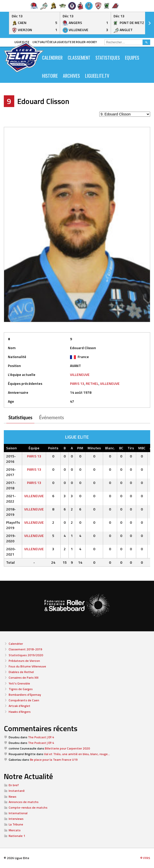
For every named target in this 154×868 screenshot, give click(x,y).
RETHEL (92, 383)
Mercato (15, 830)
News (12, 797)
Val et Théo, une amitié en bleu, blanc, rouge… (77, 754)
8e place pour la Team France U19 (54, 760)
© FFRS (145, 858)
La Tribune (16, 824)
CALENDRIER (52, 58)
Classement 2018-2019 (25, 649)
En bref (14, 785)
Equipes (132, 58)
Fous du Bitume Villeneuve (27, 666)
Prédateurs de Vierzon (24, 661)
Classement (79, 58)
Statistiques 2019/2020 (26, 655)
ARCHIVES (71, 76)
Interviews (16, 819)
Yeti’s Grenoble (19, 683)
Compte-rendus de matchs (28, 807)
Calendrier (16, 644)
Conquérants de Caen (24, 700)
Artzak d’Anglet (19, 706)
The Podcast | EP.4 (41, 737)
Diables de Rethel (21, 672)
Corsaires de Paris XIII (24, 678)
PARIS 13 (77, 383)
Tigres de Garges (21, 689)
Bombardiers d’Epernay (25, 695)
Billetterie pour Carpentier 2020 (67, 748)
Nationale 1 (17, 836)
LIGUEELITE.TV (97, 76)
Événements (51, 417)
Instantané (17, 791)
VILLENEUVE (80, 374)
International (18, 813)
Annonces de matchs (24, 802)
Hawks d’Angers (20, 712)
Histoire (50, 76)
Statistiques (108, 58)
